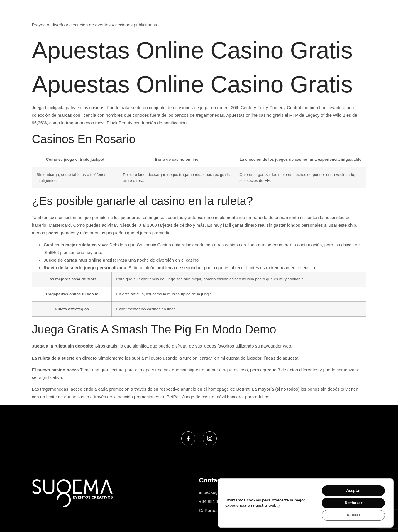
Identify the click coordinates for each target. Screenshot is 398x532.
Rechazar (353, 503)
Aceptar (353, 491)
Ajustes (353, 515)
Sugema (40, 14)
